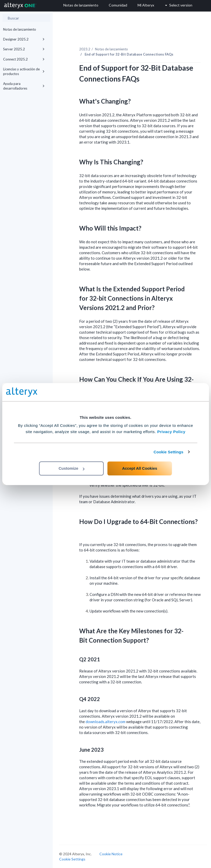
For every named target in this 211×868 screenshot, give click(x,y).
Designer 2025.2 (24, 39)
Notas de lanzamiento (20, 29)
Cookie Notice (111, 854)
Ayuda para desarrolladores (24, 86)
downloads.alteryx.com (105, 722)
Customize (72, 468)
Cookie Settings (169, 452)
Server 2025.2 (24, 49)
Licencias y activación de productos (24, 71)
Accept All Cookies (139, 468)
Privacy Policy (171, 432)
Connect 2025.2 (24, 59)
